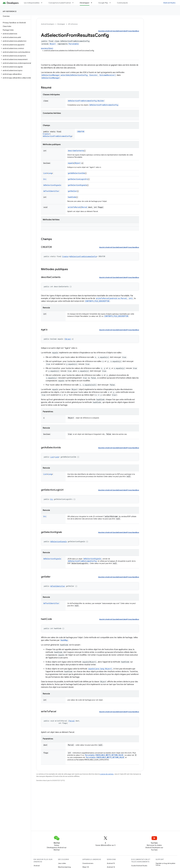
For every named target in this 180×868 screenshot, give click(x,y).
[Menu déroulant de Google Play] (111, 3)
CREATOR (81, 132)
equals (71, 163)
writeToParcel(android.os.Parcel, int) (114, 298)
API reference (10, 11)
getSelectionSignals (77, 185)
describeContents (76, 151)
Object (53, 44)
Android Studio (169, 3)
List (45, 173)
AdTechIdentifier (51, 191)
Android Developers (48, 24)
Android (37, 866)
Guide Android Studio (139, 866)
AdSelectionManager (51, 78)
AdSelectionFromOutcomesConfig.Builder (86, 101)
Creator (46, 134)
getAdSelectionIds (76, 173)
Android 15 (111, 863)
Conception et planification (60, 3)
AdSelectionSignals (52, 185)
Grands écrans (88, 863)
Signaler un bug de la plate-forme (166, 864)
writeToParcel (74, 207)
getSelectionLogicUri (78, 179)
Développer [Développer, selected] (85, 3)
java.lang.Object (47, 48)
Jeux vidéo (62, 863)
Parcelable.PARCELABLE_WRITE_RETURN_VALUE (104, 755)
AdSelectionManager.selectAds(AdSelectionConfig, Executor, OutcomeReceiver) (79, 75)
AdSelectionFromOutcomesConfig (104, 105)
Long (50, 173)
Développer (61, 24)
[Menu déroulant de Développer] (93, 3)
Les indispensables (32, 3)
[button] (15, 34)
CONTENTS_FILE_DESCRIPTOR (97, 301)
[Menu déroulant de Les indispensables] (43, 3)
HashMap (64, 640)
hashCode (72, 197)
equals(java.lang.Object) (100, 669)
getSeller (72, 191)
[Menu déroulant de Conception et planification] (74, 3)
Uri (45, 179)
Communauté (122, 3)
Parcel (84, 207)
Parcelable (74, 44)
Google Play (103, 3)
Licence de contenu (107, 774)
